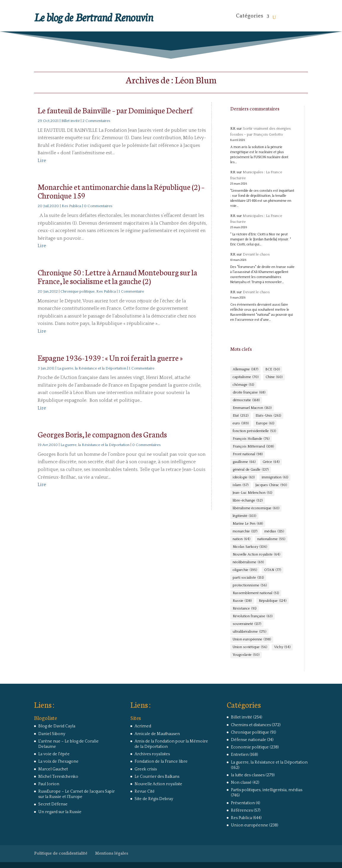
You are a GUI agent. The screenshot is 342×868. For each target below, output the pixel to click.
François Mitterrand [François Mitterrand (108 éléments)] (253, 447)
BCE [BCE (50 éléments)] (273, 369)
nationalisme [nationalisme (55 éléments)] (271, 539)
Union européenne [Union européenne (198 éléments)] (252, 640)
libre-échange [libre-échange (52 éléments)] (248, 501)
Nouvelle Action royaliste (158, 784)
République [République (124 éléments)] (273, 601)
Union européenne (250, 825)
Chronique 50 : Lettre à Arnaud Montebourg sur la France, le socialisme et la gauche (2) (117, 276)
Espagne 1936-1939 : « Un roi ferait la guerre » (110, 357)
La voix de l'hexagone (58, 761)
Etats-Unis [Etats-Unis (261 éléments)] (268, 416)
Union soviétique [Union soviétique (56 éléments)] (250, 647)
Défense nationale (248, 740)
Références (242, 810)
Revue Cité (145, 791)
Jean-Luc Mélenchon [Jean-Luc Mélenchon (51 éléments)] (252, 493)
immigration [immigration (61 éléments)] (275, 477)
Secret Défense (53, 804)
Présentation (243, 803)
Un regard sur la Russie (60, 812)
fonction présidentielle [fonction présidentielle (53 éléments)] (254, 431)
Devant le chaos (256, 254)
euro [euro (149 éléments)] (241, 423)
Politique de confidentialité (61, 853)
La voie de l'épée (54, 754)
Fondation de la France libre (161, 761)
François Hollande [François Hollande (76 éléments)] (251, 439)
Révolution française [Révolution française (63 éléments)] (252, 616)
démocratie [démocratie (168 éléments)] (246, 400)
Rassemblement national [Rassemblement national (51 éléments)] (256, 593)
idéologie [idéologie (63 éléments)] (244, 477)
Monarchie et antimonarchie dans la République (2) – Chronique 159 (121, 191)
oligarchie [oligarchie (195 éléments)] (245, 570)
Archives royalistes (152, 754)
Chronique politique (77, 291)
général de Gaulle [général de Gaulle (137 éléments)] (251, 470)
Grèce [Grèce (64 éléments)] (271, 462)
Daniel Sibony (52, 734)
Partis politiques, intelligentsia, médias (267, 790)
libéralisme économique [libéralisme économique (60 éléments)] (256, 508)
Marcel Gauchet (53, 769)
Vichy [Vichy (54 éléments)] (282, 647)
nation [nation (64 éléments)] (241, 539)
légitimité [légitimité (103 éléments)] (244, 516)
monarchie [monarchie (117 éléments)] (245, 531)
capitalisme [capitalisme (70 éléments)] (246, 377)
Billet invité (71, 121)
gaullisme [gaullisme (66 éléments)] (244, 462)
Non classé (241, 783)
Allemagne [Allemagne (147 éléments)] (245, 369)
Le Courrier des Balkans (157, 777)
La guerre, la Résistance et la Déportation (92, 368)
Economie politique (250, 747)
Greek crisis (146, 769)
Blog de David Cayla (57, 726)
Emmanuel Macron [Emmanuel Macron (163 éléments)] (252, 408)
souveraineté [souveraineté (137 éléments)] (247, 624)
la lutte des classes (248, 775)
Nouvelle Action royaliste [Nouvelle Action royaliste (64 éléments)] (256, 555)
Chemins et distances (251, 725)
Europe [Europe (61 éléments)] (265, 423)
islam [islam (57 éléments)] (240, 485)
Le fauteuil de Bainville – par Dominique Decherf (115, 110)
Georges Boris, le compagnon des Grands (102, 434)
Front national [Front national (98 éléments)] (248, 454)
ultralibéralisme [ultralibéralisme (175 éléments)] (249, 632)
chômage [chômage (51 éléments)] (243, 385)
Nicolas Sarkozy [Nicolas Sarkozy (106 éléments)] (250, 547)
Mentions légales (112, 853)
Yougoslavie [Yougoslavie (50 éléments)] (246, 655)
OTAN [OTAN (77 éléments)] (273, 570)
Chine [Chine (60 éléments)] (274, 377)
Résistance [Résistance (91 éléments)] (244, 609)
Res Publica (71, 206)
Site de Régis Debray (154, 799)
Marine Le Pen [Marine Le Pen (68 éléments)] (248, 524)
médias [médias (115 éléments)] (274, 531)
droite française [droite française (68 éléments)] (249, 393)
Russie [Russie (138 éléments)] (242, 601)
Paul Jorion (49, 784)
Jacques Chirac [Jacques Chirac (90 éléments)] (271, 485)
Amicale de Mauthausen (157, 734)
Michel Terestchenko (58, 777)
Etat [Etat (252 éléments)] (240, 416)
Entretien (240, 755)
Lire (42, 161)
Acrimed (143, 726)
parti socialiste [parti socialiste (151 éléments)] (248, 578)
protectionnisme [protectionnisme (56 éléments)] (250, 585)
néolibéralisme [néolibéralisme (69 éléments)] (248, 562)
